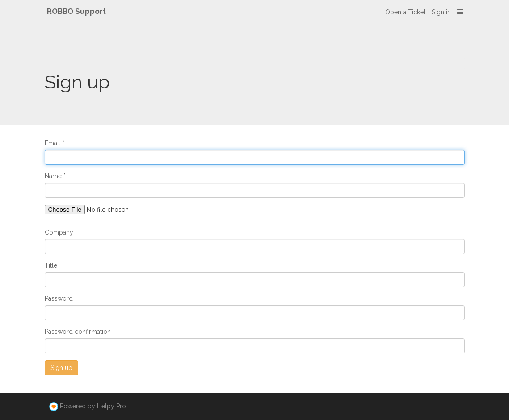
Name (53, 176)
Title (51, 265)
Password (59, 298)
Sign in (441, 12)
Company (59, 232)
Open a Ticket (405, 12)
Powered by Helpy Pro (93, 406)
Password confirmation (78, 332)
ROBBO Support (76, 11)
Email (53, 143)
